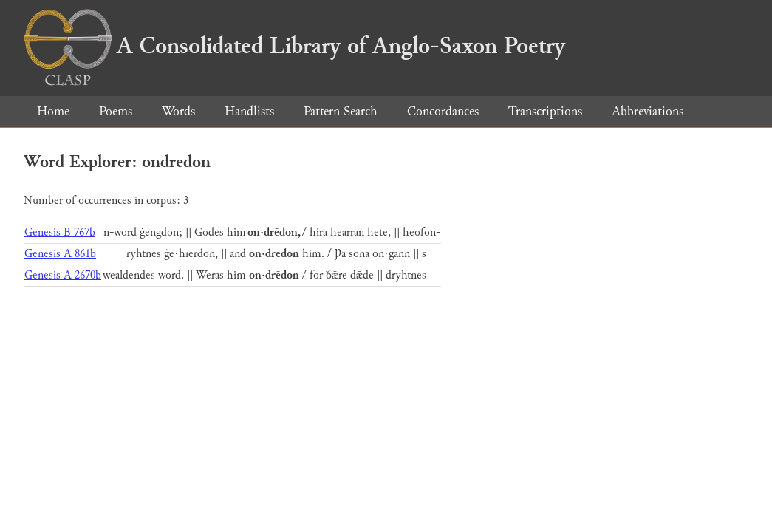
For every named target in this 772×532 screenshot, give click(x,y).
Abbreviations (648, 111)
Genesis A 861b (60, 254)
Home (53, 111)
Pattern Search (341, 111)
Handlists (249, 111)
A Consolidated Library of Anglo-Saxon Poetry (294, 46)
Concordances (443, 111)
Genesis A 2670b (63, 275)
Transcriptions (545, 111)
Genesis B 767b (60, 232)
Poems (116, 111)
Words (178, 111)
